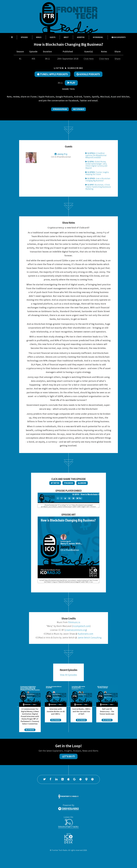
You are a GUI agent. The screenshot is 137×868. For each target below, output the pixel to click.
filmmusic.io (74, 622)
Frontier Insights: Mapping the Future (97, 173)
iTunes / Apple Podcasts (42, 97)
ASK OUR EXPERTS (119, 37)
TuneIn (87, 97)
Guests (53, 37)
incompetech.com (81, 626)
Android (78, 97)
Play (71, 83)
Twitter (83, 101)
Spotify (95, 97)
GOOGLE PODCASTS (88, 74)
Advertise (81, 37)
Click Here (89, 59)
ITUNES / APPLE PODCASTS (52, 74)
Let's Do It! (68, 756)
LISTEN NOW (30, 730)
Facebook (73, 101)
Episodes (24, 37)
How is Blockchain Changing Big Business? (98, 179)
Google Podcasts (64, 97)
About (66, 37)
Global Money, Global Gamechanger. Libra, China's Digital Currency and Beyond (96, 165)
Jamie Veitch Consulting (89, 638)
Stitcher (125, 97)
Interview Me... (98, 37)
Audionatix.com (86, 634)
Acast (114, 97)
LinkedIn (82, 483)
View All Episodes (69, 675)
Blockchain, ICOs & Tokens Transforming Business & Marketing (98, 187)
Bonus (39, 37)
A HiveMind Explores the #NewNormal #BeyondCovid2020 (96, 155)
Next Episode (79, 109)
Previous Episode (60, 109)
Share (118, 59)
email (95, 101)
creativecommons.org (76, 630)
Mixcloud (105, 97)
